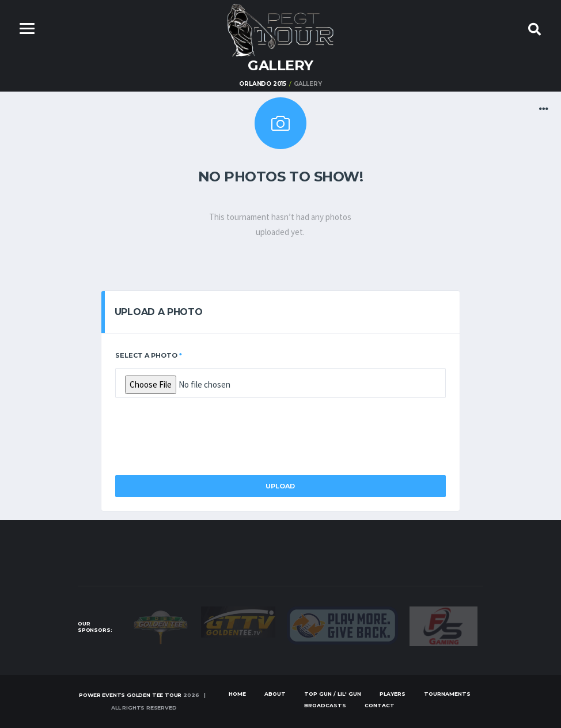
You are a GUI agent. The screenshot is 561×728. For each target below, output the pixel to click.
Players (393, 694)
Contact (380, 705)
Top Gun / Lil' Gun (333, 694)
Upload (280, 486)
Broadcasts (325, 705)
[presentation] (203, 433)
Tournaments (447, 694)
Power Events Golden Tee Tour (130, 695)
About (275, 694)
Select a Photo (149, 355)
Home (237, 694)
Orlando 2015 (263, 84)
